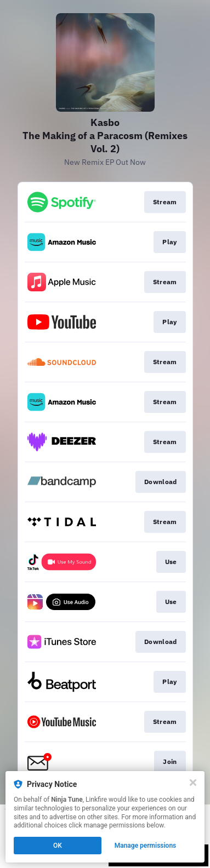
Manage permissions (146, 846)
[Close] (193, 783)
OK (58, 846)
